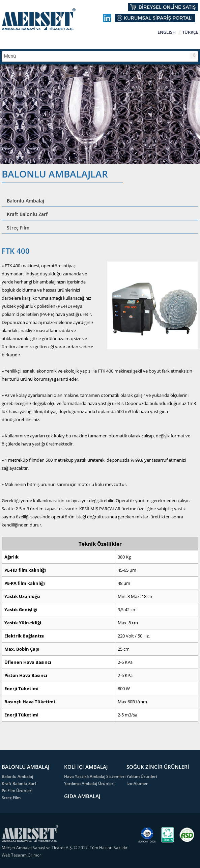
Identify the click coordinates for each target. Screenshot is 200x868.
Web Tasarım (15, 855)
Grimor (34, 855)
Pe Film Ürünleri (17, 791)
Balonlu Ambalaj (25, 201)
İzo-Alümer (137, 783)
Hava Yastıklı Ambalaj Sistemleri (95, 776)
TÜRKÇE (190, 32)
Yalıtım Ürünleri (142, 776)
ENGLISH (167, 32)
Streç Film (18, 228)
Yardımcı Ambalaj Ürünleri (89, 783)
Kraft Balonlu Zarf (27, 214)
